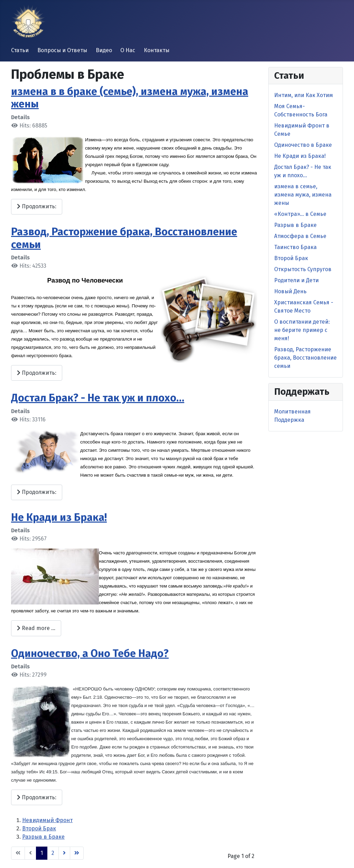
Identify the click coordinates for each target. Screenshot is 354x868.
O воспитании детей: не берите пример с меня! (302, 330)
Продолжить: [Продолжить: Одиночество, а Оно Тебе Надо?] (37, 797)
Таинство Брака (295, 247)
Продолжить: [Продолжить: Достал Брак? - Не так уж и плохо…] (37, 492)
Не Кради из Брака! (59, 517)
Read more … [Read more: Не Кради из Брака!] (36, 628)
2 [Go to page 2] (53, 853)
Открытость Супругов (303, 269)
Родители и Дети (296, 280)
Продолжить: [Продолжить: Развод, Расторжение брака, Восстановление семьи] (37, 373)
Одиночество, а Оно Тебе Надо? (90, 654)
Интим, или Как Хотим (304, 95)
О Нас (128, 50)
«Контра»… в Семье (300, 214)
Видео (104, 50)
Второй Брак (39, 828)
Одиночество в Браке (303, 145)
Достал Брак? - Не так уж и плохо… (98, 398)
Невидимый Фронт (47, 820)
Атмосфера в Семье (300, 236)
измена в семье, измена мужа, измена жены (303, 195)
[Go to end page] (77, 853)
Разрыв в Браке (43, 837)
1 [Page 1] (42, 853)
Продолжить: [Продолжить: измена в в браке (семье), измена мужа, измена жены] (37, 206)
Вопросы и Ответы (62, 50)
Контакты (157, 50)
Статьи (20, 50)
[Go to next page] (64, 853)
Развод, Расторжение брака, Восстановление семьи (305, 358)
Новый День (290, 291)
